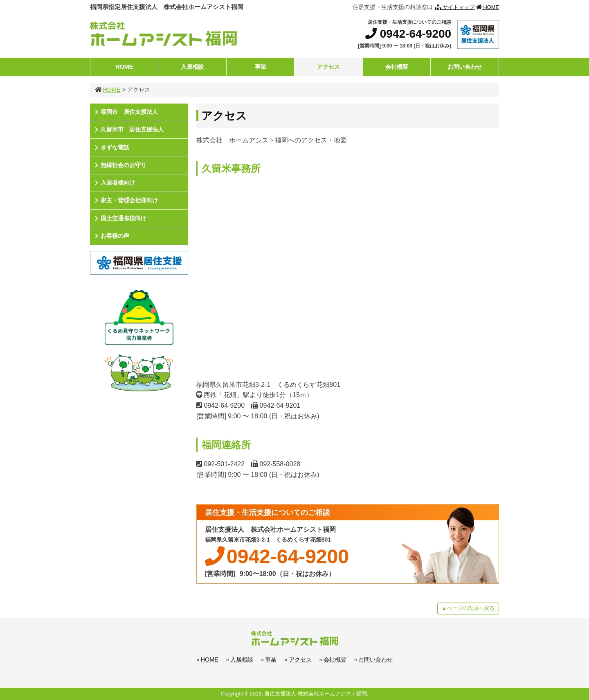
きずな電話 (115, 147)
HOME (488, 7)
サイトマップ (455, 7)
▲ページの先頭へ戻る (468, 608)
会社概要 (397, 67)
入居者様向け (118, 183)
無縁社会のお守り (124, 165)
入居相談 (192, 67)
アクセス (328, 67)
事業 (261, 67)
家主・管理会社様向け (129, 200)
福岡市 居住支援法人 (129, 112)
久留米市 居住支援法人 (132, 129)
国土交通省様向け (124, 218)
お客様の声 (115, 236)
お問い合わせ (465, 67)
